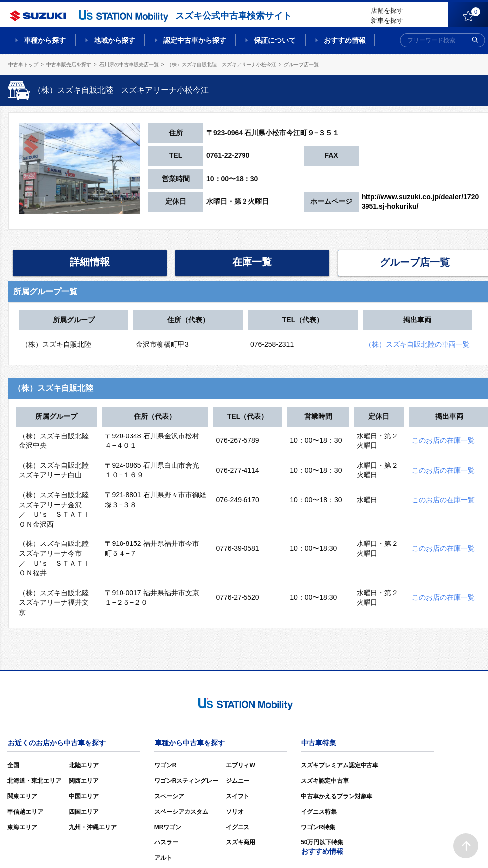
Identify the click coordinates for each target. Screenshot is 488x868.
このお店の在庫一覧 (443, 440)
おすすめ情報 (345, 40)
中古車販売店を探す (69, 64)
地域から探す (115, 40)
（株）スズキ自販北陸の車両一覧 (417, 344)
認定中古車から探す (195, 40)
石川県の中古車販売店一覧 (129, 64)
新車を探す (387, 21)
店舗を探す (387, 11)
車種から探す (45, 40)
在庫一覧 (252, 262)
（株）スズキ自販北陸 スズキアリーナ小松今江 (222, 64)
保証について (275, 40)
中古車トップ (23, 64)
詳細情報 (90, 262)
